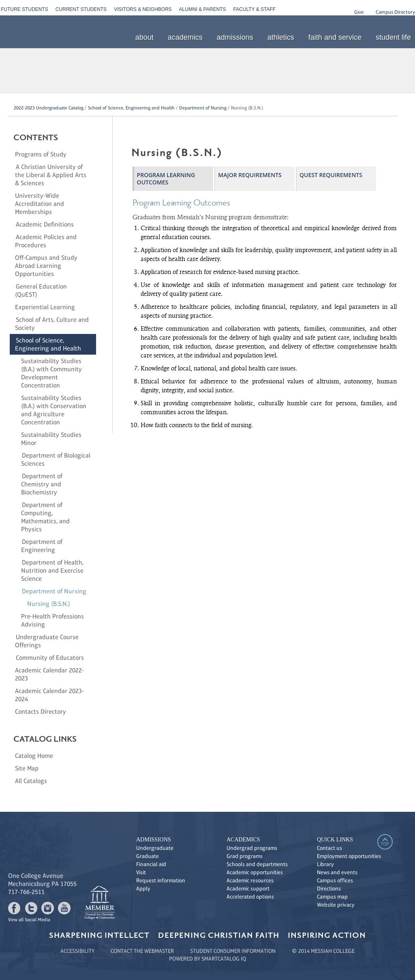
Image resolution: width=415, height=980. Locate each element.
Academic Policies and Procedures (46, 241)
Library (325, 864)
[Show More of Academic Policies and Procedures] (12, 237)
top (385, 844)
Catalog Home (34, 756)
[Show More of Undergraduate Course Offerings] (12, 637)
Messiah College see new (59, 851)
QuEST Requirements (331, 175)
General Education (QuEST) (41, 290)
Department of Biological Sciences (56, 459)
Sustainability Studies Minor (51, 439)
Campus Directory (395, 12)
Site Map (27, 768)
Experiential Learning (45, 307)
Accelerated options (250, 897)
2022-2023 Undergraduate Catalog (49, 108)
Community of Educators (50, 658)
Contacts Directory (41, 711)
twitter (31, 908)
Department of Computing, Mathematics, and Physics (45, 517)
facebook (14, 908)
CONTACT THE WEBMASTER (142, 951)
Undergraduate (155, 848)
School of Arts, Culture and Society (52, 324)
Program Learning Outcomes (166, 179)
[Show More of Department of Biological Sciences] (18, 455)
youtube (64, 908)
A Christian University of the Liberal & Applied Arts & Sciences (51, 175)
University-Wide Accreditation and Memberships (40, 204)
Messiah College (336, 913)
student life (393, 37)
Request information (161, 880)
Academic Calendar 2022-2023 (49, 674)
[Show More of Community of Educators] (12, 657)
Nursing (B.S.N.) (49, 604)
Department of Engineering (42, 546)
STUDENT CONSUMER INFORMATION (233, 951)
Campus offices (335, 880)
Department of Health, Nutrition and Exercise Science (52, 570)
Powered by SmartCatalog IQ (207, 959)
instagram (48, 908)
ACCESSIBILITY (77, 951)
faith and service (335, 37)
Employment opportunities (349, 856)
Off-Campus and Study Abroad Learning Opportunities (46, 266)
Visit (141, 872)
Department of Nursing (203, 108)
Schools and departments (257, 864)
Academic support (248, 888)
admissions (235, 37)
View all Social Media (29, 920)
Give (359, 12)
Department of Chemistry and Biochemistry (42, 484)
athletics (281, 37)
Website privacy (336, 905)
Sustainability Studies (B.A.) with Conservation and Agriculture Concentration (54, 410)
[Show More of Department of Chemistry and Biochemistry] (18, 476)
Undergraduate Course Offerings (47, 641)
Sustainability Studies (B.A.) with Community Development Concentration (51, 373)
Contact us (329, 848)
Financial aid (151, 864)
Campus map (332, 897)
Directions (329, 888)
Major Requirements (250, 175)
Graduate (148, 856)
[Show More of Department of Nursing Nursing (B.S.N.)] (18, 591)
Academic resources (250, 880)
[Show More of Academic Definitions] (12, 224)
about (144, 37)
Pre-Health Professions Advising (52, 620)
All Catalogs (31, 781)
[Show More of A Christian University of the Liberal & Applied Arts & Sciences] (12, 167)
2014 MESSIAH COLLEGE (326, 951)
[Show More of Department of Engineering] (18, 541)
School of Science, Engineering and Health (131, 108)
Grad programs (245, 856)
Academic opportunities (255, 872)
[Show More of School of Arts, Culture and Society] (12, 319)
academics (185, 37)
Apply (143, 888)
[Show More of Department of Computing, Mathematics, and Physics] (18, 505)
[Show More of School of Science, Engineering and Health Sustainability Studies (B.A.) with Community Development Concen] (12, 340)
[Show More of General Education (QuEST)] (12, 286)
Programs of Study (41, 154)
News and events (337, 872)
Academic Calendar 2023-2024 (49, 695)
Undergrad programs (252, 848)
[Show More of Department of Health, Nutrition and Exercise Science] (18, 562)
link (99, 903)
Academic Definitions (45, 224)
